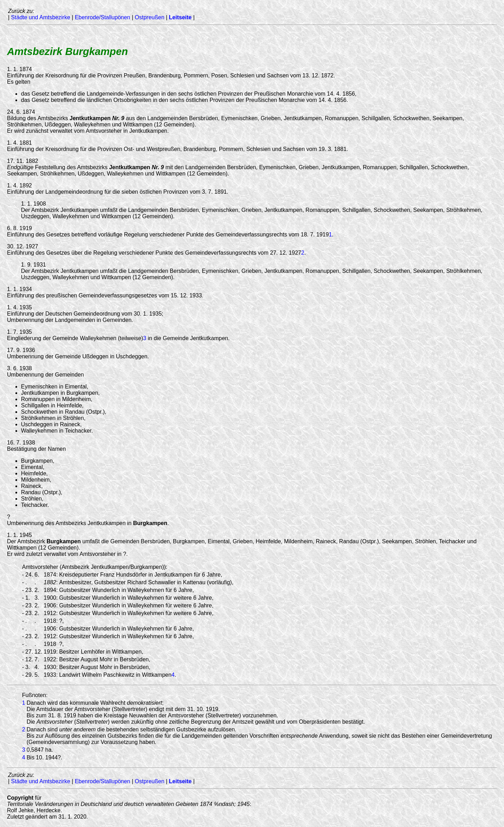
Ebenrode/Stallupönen (103, 17)
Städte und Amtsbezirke (41, 17)
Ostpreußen (149, 17)
